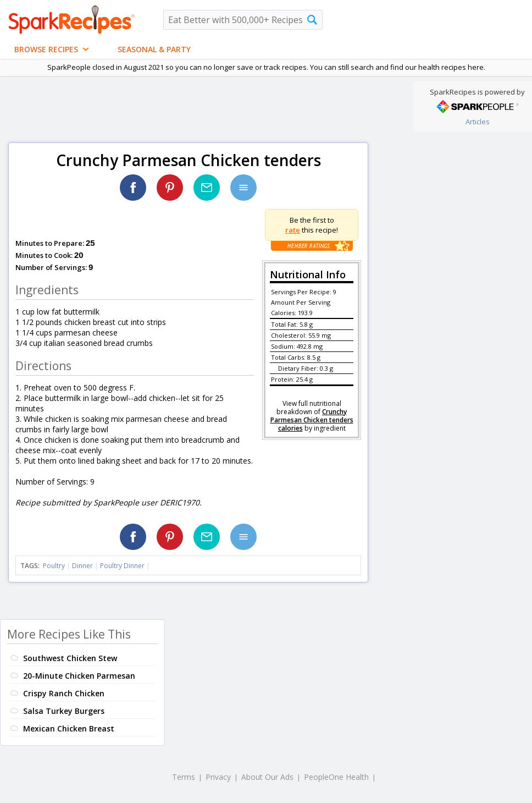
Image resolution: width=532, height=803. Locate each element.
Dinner (82, 566)
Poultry (54, 566)
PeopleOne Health (336, 777)
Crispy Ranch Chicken (64, 693)
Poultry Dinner (122, 566)
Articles (478, 122)
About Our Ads (267, 777)
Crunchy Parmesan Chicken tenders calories (312, 420)
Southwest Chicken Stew (70, 658)
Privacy (218, 777)
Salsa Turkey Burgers (64, 711)
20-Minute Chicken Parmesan (79, 676)
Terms (184, 777)
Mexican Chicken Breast (69, 728)
